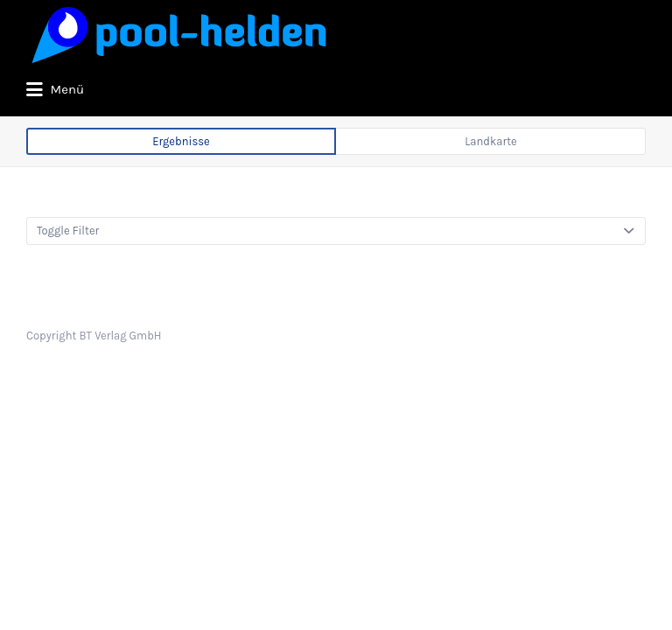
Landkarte (491, 207)
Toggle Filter (68, 296)
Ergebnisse (181, 207)
